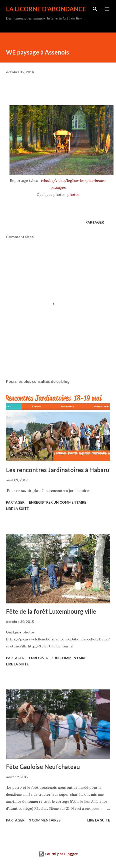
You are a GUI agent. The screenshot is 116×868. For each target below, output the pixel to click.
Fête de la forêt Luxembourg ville (51, 611)
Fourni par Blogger (58, 854)
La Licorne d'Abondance (46, 9)
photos (73, 195)
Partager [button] (95, 222)
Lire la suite (17, 509)
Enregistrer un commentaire (58, 502)
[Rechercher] (95, 9)
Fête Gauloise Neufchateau (43, 767)
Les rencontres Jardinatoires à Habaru (58, 470)
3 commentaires (45, 820)
